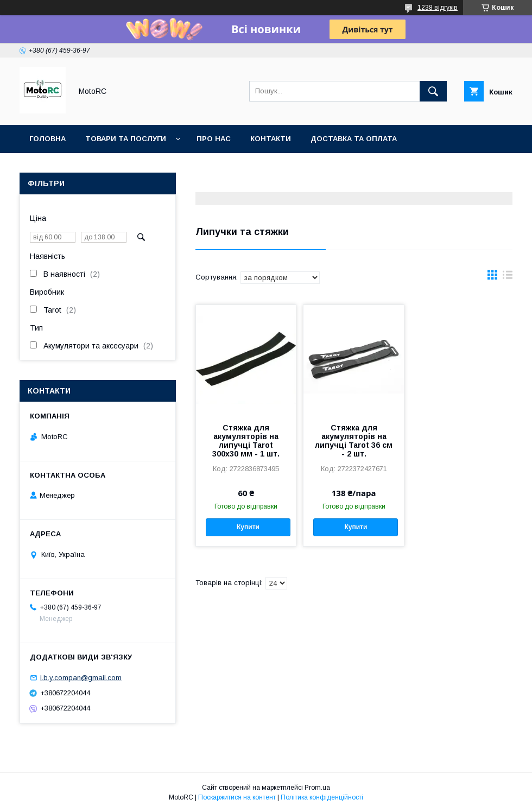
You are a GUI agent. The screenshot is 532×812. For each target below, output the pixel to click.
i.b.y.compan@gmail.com (81, 678)
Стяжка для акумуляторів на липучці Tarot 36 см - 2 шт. (354, 441)
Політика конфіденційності (322, 797)
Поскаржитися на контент (237, 797)
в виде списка (508, 277)
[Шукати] (433, 91)
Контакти (271, 139)
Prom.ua (317, 788)
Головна (47, 139)
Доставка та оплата (354, 139)
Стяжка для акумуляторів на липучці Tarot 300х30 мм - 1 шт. (246, 441)
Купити (248, 527)
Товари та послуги (126, 139)
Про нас (214, 139)
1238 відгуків (438, 8)
